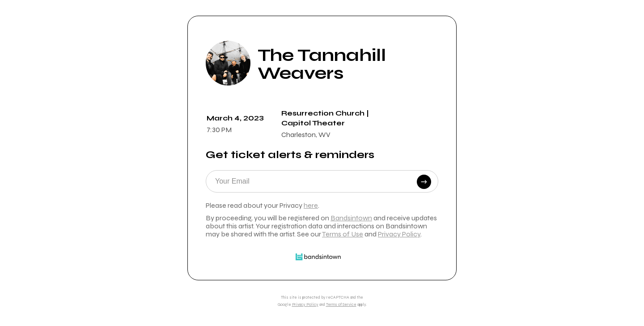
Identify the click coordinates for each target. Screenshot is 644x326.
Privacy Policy (399, 234)
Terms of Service (341, 305)
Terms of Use (343, 234)
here (311, 205)
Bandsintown (351, 218)
